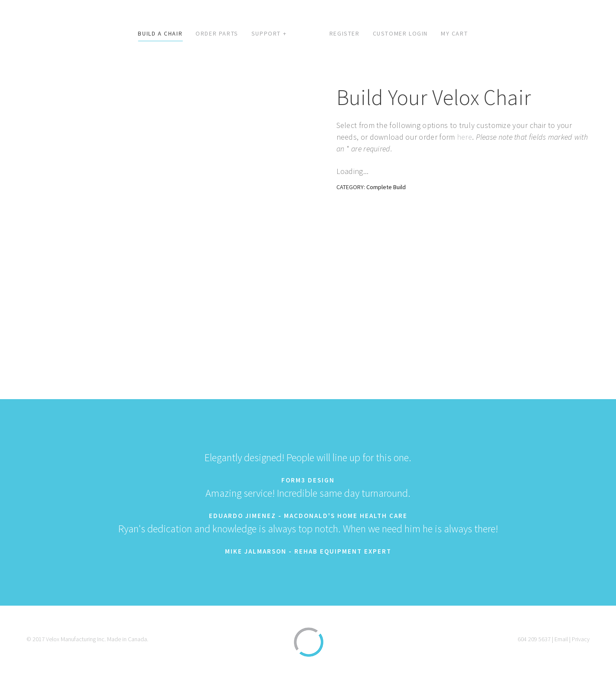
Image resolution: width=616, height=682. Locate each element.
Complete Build (386, 187)
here (464, 137)
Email (561, 639)
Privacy (581, 639)
